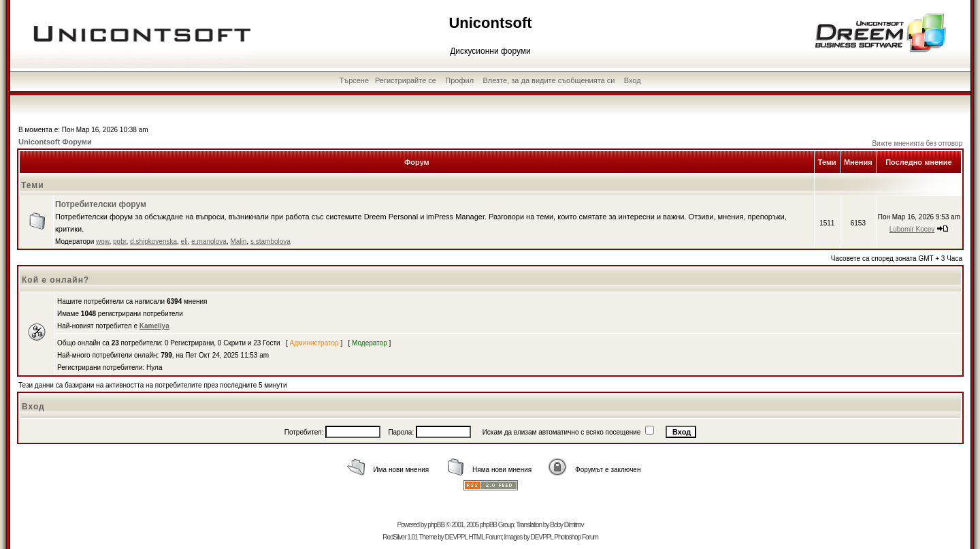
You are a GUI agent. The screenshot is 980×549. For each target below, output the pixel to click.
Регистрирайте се (406, 80)
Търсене (355, 80)
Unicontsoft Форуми (55, 142)
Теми (33, 185)
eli (184, 241)
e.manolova (209, 241)
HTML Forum (485, 537)
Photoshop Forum (576, 537)
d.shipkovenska (153, 241)
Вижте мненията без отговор (917, 143)
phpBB (436, 525)
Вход (633, 80)
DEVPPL (456, 537)
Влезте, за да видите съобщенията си (549, 80)
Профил (459, 80)
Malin (238, 241)
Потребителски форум (101, 204)
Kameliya (154, 326)
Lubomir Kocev (912, 229)
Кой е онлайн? (55, 280)
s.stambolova (271, 241)
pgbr (119, 241)
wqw (102, 241)
